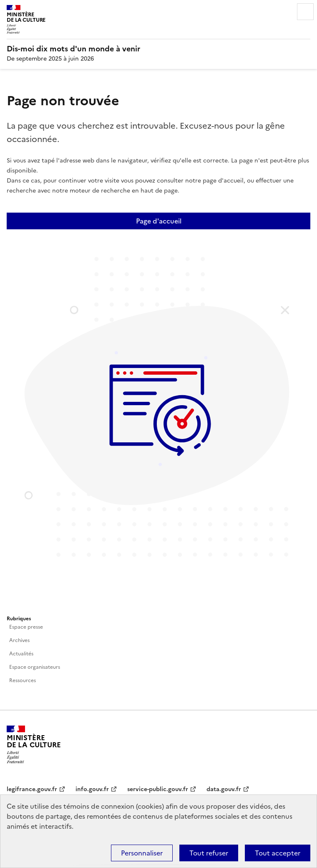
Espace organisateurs (35, 667)
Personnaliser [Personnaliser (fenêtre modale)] (142, 853)
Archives (19, 640)
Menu (305, 12)
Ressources (23, 680)
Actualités (21, 654)
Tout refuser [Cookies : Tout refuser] (209, 853)
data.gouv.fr (224, 789)
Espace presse (26, 627)
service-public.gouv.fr (158, 789)
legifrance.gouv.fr (32, 789)
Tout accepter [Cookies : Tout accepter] (278, 853)
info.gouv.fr (92, 789)
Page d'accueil (159, 221)
